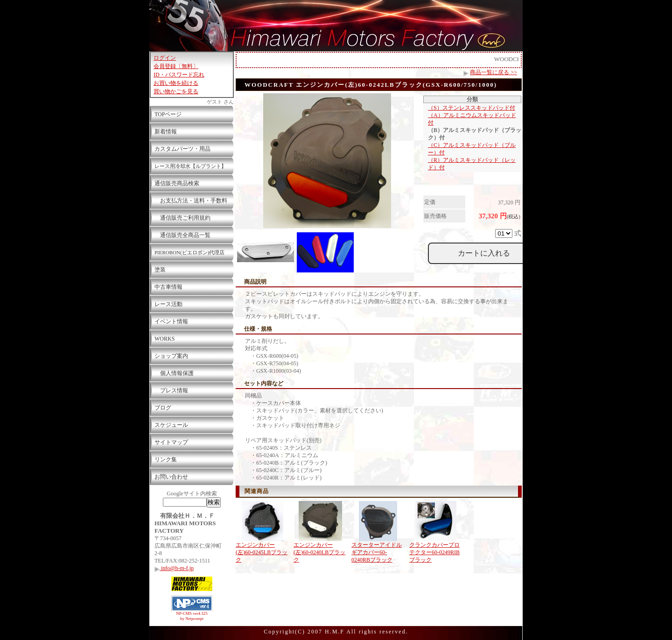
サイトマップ (171, 442)
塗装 (160, 270)
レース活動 (168, 304)
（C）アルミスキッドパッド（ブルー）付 (472, 149)
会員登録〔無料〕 (176, 66)
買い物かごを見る (176, 91)
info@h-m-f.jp (174, 568)
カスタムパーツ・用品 (182, 149)
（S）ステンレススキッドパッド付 (472, 108)
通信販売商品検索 (177, 183)
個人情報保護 (174, 373)
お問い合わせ (171, 477)
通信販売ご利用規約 (182, 218)
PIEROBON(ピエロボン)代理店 (189, 252)
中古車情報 (168, 287)
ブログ (163, 408)
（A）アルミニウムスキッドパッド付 (472, 119)
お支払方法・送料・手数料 (191, 201)
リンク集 (166, 459)
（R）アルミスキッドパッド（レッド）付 (472, 164)
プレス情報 (171, 390)
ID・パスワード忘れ (179, 75)
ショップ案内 (171, 356)
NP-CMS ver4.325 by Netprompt (192, 616)
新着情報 (166, 132)
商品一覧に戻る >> (493, 72)
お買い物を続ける (176, 83)
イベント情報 (171, 321)
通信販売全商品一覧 (182, 235)
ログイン (165, 58)
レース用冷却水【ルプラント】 (190, 166)
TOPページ (168, 114)
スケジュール (171, 425)
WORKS (164, 339)
